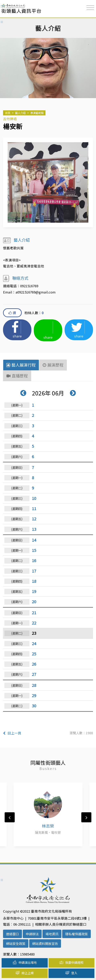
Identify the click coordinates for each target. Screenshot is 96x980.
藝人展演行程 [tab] (21, 365)
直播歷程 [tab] (17, 376)
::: (2, 6)
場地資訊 (52, 934)
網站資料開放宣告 (45, 943)
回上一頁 (12, 733)
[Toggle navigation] (90, 8)
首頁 (8, 113)
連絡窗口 (12, 934)
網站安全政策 (16, 943)
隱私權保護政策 (76, 934)
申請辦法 (32, 934)
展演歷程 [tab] (53, 365)
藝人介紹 (20, 113)
